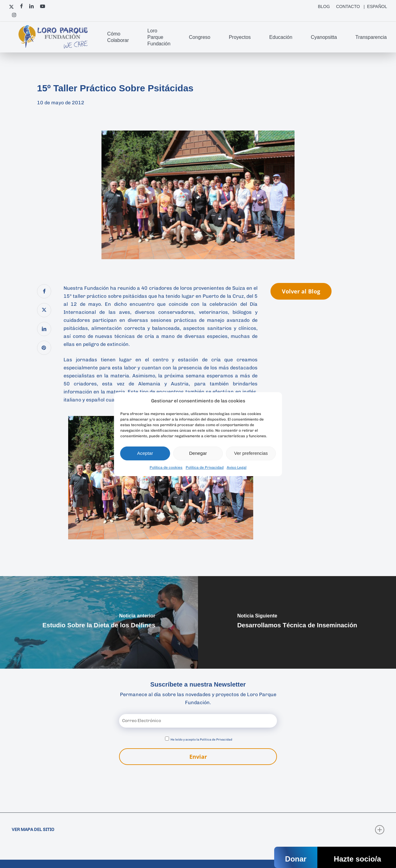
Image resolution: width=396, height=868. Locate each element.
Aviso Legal (237, 467)
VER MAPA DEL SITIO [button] (198, 830)
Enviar (198, 757)
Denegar (198, 453)
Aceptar (145, 453)
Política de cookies (166, 467)
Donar (296, 859)
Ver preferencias (251, 453)
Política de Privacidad (205, 467)
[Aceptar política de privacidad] (167, 739)
